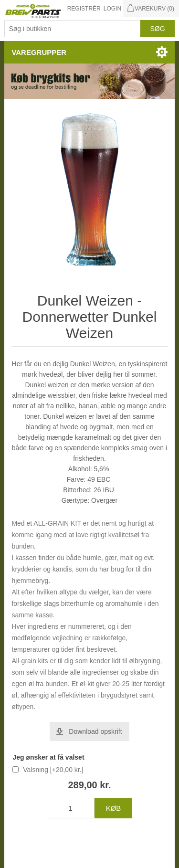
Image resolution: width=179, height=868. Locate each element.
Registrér (84, 9)
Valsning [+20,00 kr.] (53, 770)
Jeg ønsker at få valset (48, 757)
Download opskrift (95, 731)
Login (112, 9)
